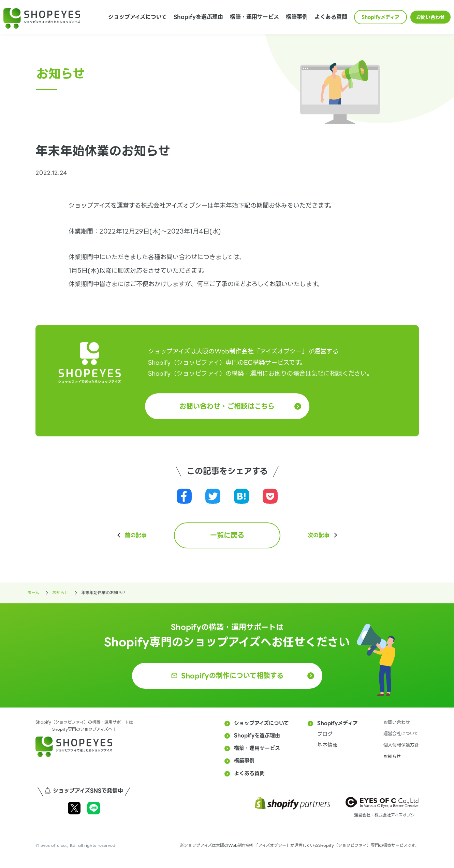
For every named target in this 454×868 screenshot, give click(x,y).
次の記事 (319, 535)
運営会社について (401, 734)
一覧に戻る (227, 535)
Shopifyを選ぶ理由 (198, 17)
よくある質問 (331, 17)
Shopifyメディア (380, 17)
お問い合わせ (430, 17)
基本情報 (327, 745)
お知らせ (392, 757)
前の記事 (136, 535)
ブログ (325, 734)
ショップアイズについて (137, 17)
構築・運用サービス (254, 17)
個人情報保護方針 (401, 745)
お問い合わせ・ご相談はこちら (227, 406)
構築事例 (297, 17)
